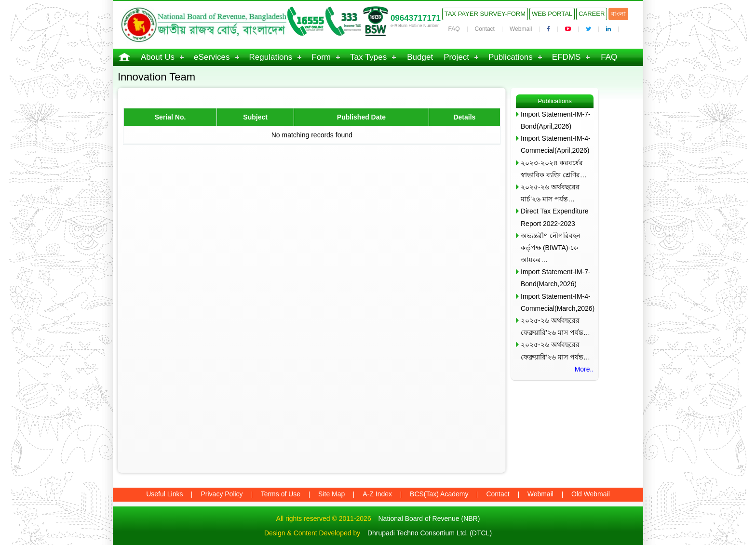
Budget (420, 57)
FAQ (454, 29)
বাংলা (618, 14)
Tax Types (368, 57)
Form (321, 57)
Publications (511, 57)
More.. (584, 369)
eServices (212, 57)
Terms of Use (281, 494)
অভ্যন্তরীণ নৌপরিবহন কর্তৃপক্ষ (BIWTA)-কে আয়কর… (550, 248)
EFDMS (567, 57)
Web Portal (552, 14)
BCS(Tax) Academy (439, 494)
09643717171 (416, 18)
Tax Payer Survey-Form (485, 14)
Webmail (521, 29)
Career (592, 14)
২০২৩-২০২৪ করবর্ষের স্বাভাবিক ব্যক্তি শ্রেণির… (554, 169)
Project (456, 57)
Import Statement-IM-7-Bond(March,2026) (556, 278)
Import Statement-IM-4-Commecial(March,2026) (557, 302)
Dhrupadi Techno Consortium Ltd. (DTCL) (430, 533)
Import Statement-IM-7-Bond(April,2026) (556, 120)
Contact (485, 29)
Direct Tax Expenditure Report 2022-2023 (555, 217)
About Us (158, 57)
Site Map (331, 494)
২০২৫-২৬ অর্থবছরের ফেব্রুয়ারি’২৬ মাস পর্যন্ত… (555, 326)
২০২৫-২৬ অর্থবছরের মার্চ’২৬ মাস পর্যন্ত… (550, 193)
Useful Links (164, 494)
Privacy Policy (222, 494)
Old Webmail (591, 494)
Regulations (271, 57)
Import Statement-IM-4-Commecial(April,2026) (556, 144)
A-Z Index (377, 494)
